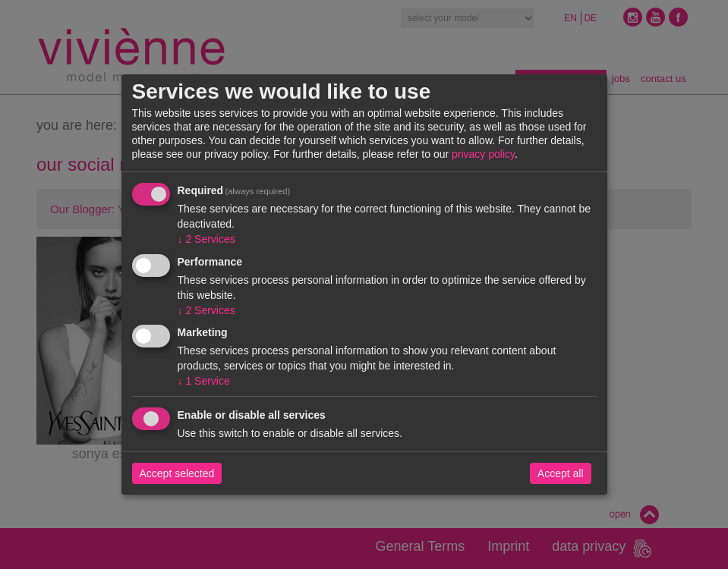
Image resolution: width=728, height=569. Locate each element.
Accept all (561, 473)
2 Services (206, 239)
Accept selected (177, 473)
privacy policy (483, 154)
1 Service (204, 381)
